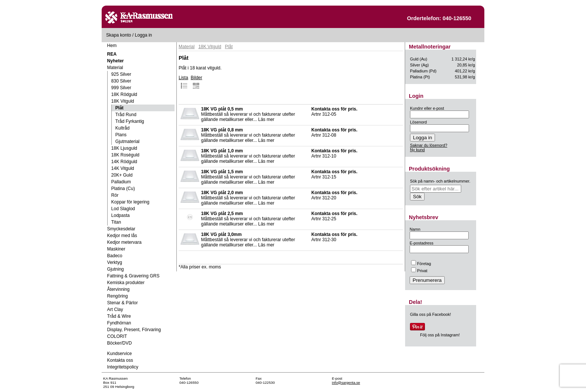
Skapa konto (119, 35)
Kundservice (120, 354)
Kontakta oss (120, 360)
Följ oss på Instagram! (440, 335)
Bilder (196, 82)
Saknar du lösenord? (429, 145)
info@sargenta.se (346, 382)
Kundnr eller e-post (427, 108)
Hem (112, 46)
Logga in (144, 35)
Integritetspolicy (123, 367)
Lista (183, 82)
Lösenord (418, 122)
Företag (421, 264)
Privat (419, 271)
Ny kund (417, 150)
